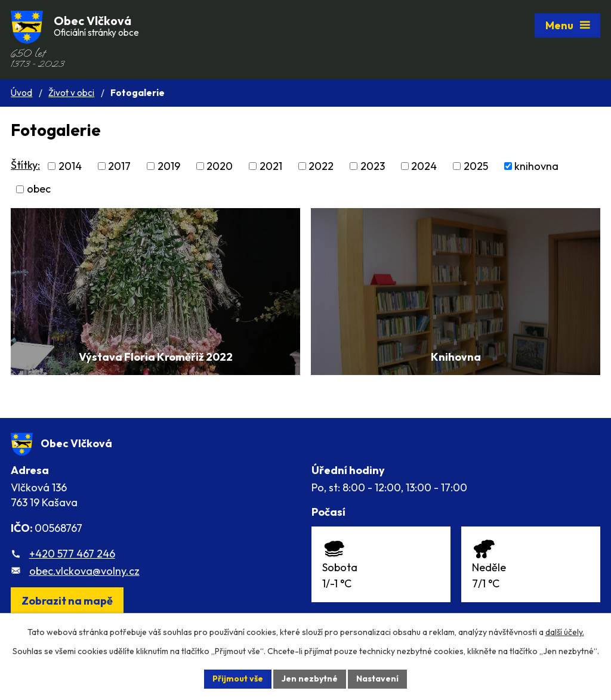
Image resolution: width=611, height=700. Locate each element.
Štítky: (25, 165)
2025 (476, 166)
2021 (271, 166)
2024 (424, 166)
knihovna (536, 166)
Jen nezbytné (310, 679)
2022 (321, 166)
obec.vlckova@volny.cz (84, 571)
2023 (373, 166)
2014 (70, 166)
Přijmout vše (238, 679)
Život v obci (71, 93)
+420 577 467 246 (72, 554)
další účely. (565, 632)
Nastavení (377, 679)
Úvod (21, 93)
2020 (220, 166)
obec (39, 189)
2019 (169, 166)
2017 (119, 166)
